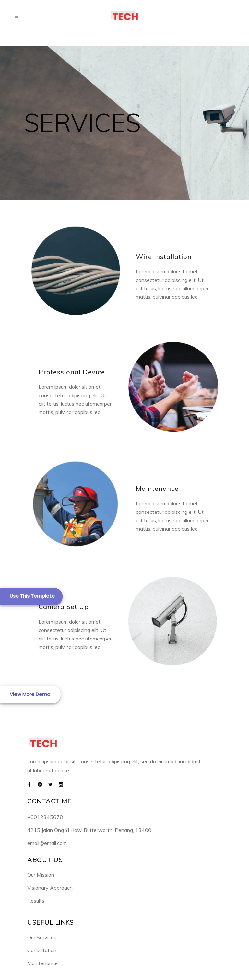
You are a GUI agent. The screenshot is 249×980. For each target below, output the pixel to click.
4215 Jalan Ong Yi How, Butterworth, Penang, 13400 (89, 830)
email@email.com (47, 843)
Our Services (42, 937)
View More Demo (30, 694)
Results (36, 901)
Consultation (42, 950)
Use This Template (32, 596)
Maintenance (42, 963)
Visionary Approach (50, 888)
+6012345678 (45, 817)
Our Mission (41, 875)
